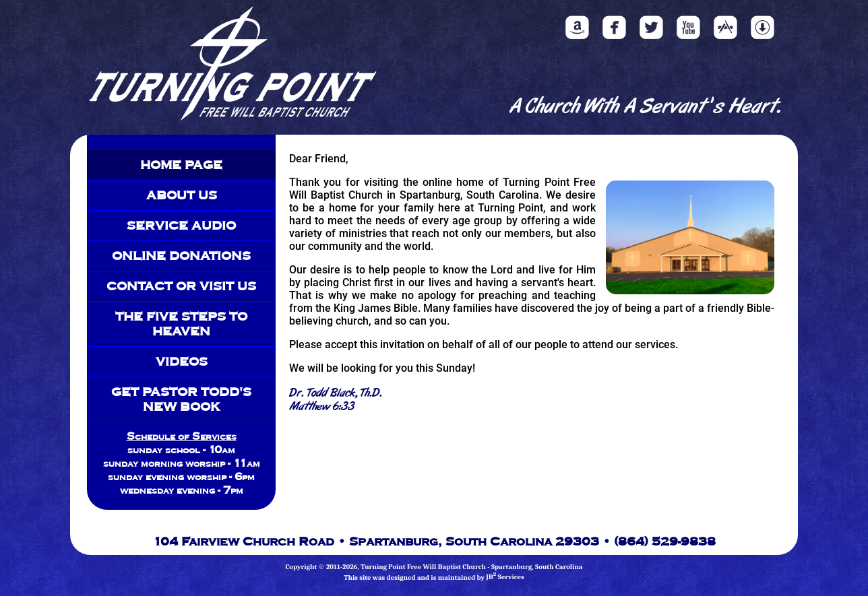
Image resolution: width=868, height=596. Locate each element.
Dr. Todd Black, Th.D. (336, 393)
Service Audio (181, 225)
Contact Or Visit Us (181, 286)
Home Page (181, 164)
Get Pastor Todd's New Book (181, 399)
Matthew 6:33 (322, 407)
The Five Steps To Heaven (181, 323)
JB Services (505, 577)
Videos (182, 361)
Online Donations (181, 255)
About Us (182, 195)
